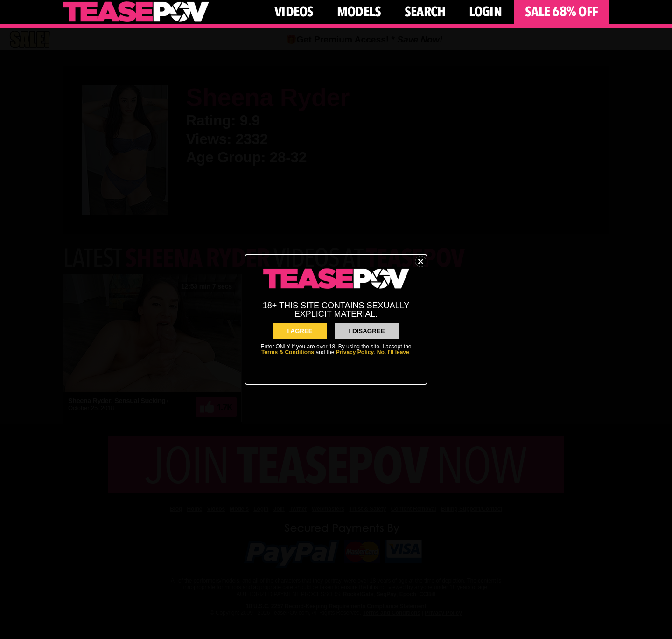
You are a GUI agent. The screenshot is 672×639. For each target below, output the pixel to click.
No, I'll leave (393, 352)
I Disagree (367, 331)
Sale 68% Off (561, 12)
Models (359, 12)
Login (485, 12)
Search (425, 12)
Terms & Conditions (288, 352)
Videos (294, 12)
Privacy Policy (355, 352)
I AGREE (300, 331)
